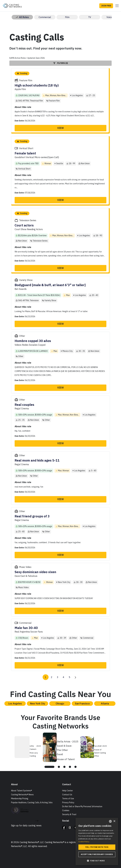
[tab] (49, 767)
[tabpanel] (61, 747)
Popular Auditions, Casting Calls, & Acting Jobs (32, 802)
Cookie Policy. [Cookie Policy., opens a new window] (84, 842)
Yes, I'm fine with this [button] (97, 847)
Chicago (60, 704)
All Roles (22, 17)
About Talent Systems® (22, 791)
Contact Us (67, 795)
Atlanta (105, 704)
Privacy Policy (68, 802)
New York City (38, 704)
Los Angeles (15, 704)
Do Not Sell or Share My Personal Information (82, 806)
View (60, 128)
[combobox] (110, 821)
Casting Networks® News (22, 795)
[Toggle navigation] (116, 6)
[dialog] (97, 841)
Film (67, 17)
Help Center (68, 791)
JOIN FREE (106, 6)
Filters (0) (61, 63)
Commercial (45, 17)
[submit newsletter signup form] (37, 821)
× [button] (114, 821)
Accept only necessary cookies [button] (97, 854)
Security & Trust (69, 814)
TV (90, 17)
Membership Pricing (20, 799)
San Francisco (82, 704)
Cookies (66, 810)
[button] (97, 861)
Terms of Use (68, 799)
